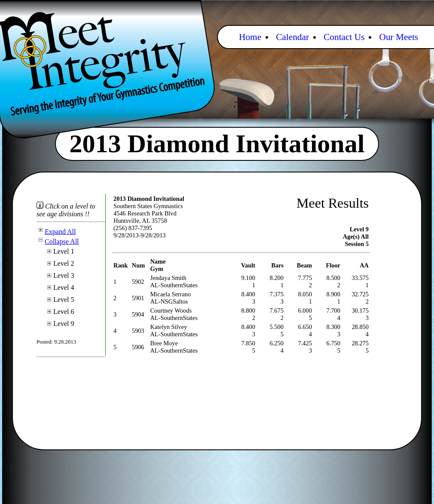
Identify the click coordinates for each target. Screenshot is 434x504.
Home (250, 37)
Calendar (292, 37)
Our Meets (399, 37)
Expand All (56, 232)
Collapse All (58, 241)
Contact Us (344, 37)
